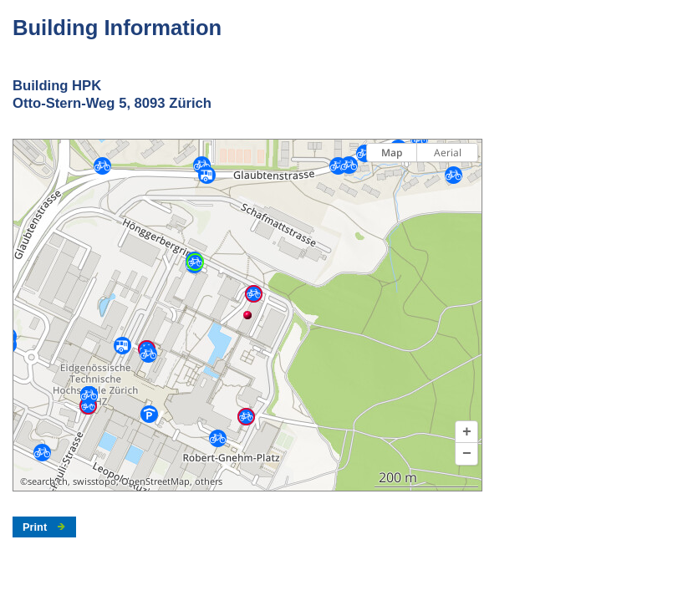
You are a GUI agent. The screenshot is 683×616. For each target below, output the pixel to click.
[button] (466, 432)
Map (392, 153)
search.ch (48, 481)
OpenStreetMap (155, 481)
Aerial (448, 153)
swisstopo (94, 481)
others (209, 481)
